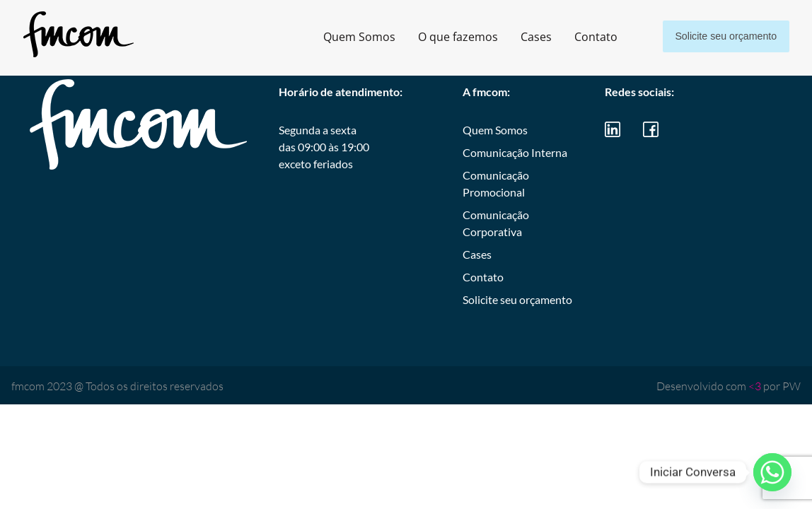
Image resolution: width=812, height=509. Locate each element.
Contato (581, 37)
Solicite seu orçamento (719, 36)
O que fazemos (443, 37)
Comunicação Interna (515, 152)
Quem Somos (344, 37)
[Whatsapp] (772, 472)
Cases (521, 37)
